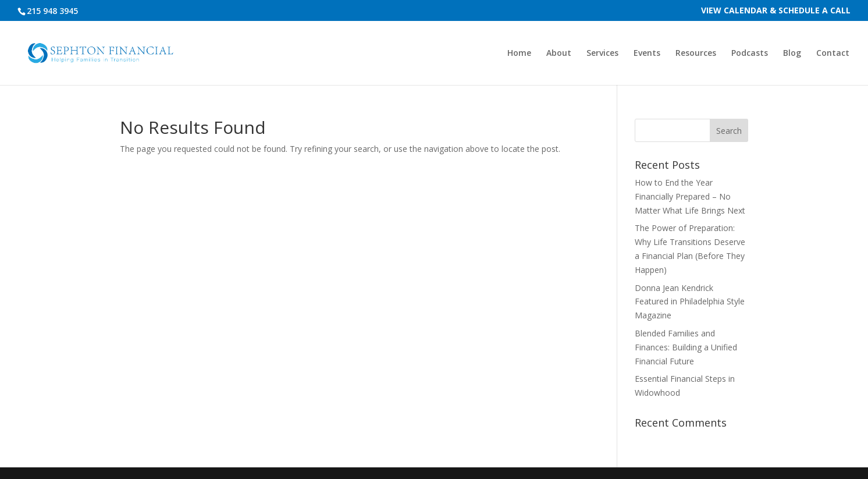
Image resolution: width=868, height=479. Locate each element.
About (559, 54)
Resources (696, 54)
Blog (792, 54)
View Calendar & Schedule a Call (776, 11)
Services (602, 54)
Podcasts (750, 54)
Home (519, 54)
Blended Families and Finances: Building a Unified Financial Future (686, 347)
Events (647, 54)
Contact (833, 54)
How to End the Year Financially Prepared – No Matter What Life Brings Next (690, 196)
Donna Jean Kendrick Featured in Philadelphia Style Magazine (690, 302)
